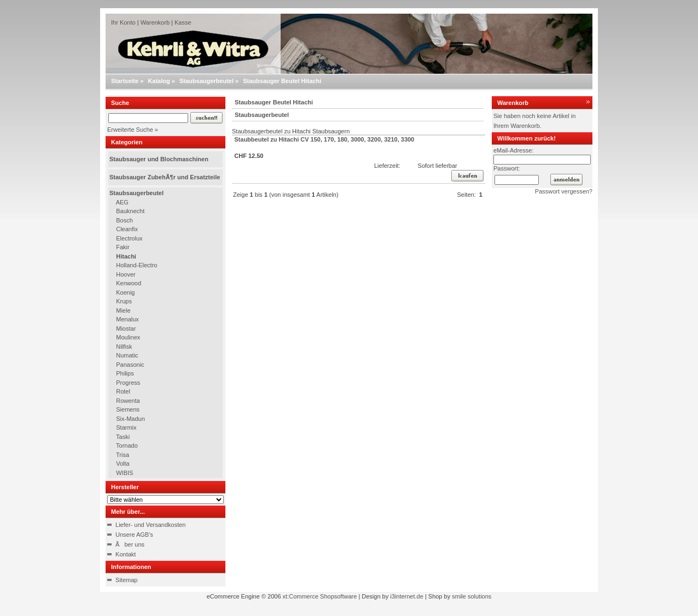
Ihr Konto (123, 22)
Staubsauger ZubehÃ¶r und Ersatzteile (165, 177)
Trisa (123, 455)
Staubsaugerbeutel (207, 81)
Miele (123, 310)
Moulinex (128, 337)
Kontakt (126, 554)
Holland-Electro (136, 265)
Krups (124, 301)
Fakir (123, 247)
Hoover (126, 274)
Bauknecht (130, 211)
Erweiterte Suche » (133, 130)
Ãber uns (130, 544)
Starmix (126, 427)
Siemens (128, 409)
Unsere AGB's (134, 535)
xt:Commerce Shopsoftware (320, 596)
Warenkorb (155, 22)
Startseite (125, 81)
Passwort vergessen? (564, 191)
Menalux (127, 319)
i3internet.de (407, 596)
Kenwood (129, 283)
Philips (125, 373)
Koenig (125, 292)
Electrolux (129, 238)
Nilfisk (124, 347)
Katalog (159, 81)
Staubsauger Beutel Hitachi (282, 81)
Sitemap (126, 580)
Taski (123, 437)
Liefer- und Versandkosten (150, 525)
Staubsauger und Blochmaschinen (159, 159)
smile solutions (472, 596)
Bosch (124, 220)
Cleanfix (127, 229)
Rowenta (128, 401)
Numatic (127, 355)
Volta (123, 464)
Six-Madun (130, 419)
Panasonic (130, 365)
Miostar (126, 328)
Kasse (183, 22)
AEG (122, 202)
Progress (128, 383)
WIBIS (124, 473)
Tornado (127, 445)
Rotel (123, 391)
